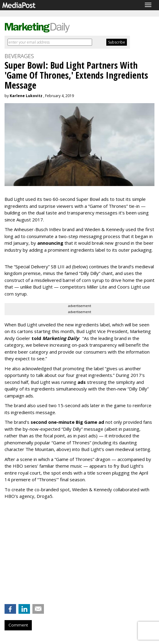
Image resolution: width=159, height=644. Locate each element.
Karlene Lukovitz (26, 96)
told (55, 338)
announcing (50, 243)
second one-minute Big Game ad (67, 422)
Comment (18, 625)
